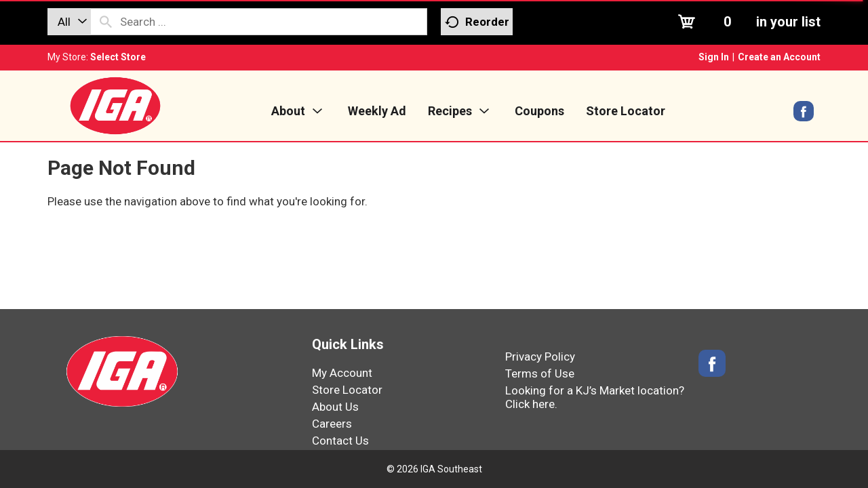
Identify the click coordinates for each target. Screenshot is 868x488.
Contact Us (340, 441)
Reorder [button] (477, 22)
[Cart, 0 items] (748, 21)
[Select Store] (119, 57)
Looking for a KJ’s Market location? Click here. (595, 397)
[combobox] (69, 22)
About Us (335, 407)
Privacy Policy (540, 357)
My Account (342, 373)
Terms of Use (540, 373)
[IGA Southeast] (115, 105)
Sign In (714, 57)
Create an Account (779, 57)
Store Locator (347, 390)
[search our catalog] (106, 22)
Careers (332, 424)
